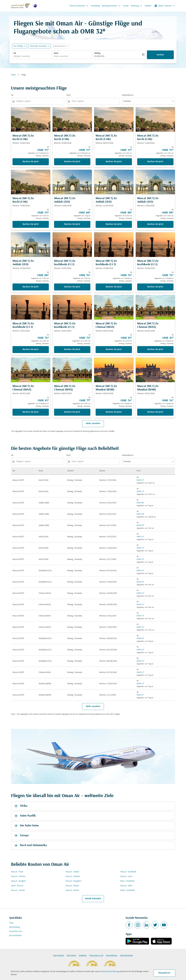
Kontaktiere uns (16, 931)
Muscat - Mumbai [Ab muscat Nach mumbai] (73, 876)
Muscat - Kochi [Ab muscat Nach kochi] (17, 872)
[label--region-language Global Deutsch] (165, 6)
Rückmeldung (15, 927)
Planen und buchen (80, 6)
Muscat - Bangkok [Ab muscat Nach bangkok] (18, 881)
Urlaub (126, 6)
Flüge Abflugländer (126, 956)
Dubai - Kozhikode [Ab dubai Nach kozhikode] (128, 890)
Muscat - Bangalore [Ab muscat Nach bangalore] (74, 881)
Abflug (97, 53)
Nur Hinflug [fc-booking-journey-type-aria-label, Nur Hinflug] (18, 46)
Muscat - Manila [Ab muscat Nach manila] (72, 890)
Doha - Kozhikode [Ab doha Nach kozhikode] (127, 881)
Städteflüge (83, 956)
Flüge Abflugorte (112, 956)
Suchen (160, 55)
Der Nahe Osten (26, 826)
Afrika (20, 806)
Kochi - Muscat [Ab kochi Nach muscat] (17, 886)
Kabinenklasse (128, 95)
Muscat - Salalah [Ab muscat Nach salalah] (18, 890)
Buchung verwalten (112, 6)
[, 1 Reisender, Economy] (38, 46)
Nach (56, 53)
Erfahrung (137, 6)
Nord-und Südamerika (30, 845)
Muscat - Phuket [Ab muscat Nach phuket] (72, 886)
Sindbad (148, 6)
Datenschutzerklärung (110, 972)
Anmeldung (95, 6)
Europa (21, 836)
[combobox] (32, 56)
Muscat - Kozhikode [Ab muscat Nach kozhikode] (128, 872)
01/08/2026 (99, 56)
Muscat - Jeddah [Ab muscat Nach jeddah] (72, 872)
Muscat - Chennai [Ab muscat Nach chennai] (18, 876)
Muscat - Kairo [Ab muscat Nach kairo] (126, 876)
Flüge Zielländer (58, 956)
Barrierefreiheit (15, 936)
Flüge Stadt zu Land (96, 956)
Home (13, 75)
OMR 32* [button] (93, 32)
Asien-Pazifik (25, 816)
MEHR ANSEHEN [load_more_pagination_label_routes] (93, 899)
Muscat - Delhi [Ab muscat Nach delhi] (126, 886)
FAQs (11, 923)
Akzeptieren (164, 973)
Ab (15, 53)
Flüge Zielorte (71, 956)
